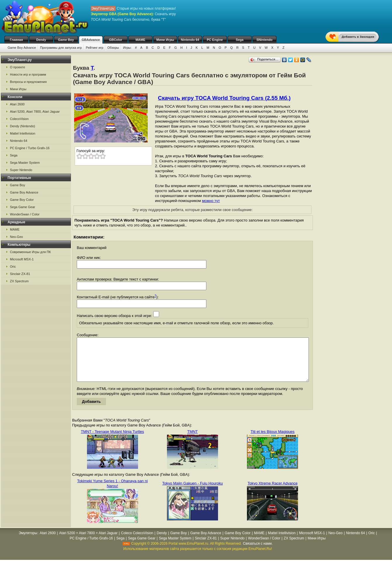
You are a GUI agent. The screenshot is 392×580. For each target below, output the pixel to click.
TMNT (192, 440)
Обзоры (113, 48)
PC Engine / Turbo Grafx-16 (30, 148)
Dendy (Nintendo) (22, 126)
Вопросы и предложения (28, 82)
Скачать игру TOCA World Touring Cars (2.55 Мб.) (224, 98)
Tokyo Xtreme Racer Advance (272, 492)
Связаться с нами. (258, 552)
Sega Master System (25, 163)
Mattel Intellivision (23, 133)
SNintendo (265, 40)
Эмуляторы (28, 542)
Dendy (41, 40)
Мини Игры (165, 40)
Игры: (127, 48)
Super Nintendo (21, 170)
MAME (140, 40)
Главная (16, 40)
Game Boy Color (22, 200)
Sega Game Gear (22, 207)
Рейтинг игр (95, 48)
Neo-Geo (16, 237)
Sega (240, 40)
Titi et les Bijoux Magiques (273, 440)
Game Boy (66, 40)
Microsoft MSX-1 (22, 259)
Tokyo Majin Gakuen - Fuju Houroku (192, 492)
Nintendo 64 (190, 40)
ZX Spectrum (19, 281)
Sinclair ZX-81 (20, 274)
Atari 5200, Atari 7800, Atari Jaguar (35, 112)
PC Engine (215, 40)
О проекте (18, 67)
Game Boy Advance (22, 48)
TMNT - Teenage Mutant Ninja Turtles (112, 440)
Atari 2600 (17, 104)
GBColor (115, 40)
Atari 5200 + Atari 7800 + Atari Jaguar (88, 542)
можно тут (211, 201)
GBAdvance (91, 40)
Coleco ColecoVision (137, 542)
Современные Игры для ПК (30, 252)
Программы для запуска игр (61, 48)
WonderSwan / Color (25, 214)
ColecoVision (19, 119)
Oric (13, 267)
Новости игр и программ (28, 74)
